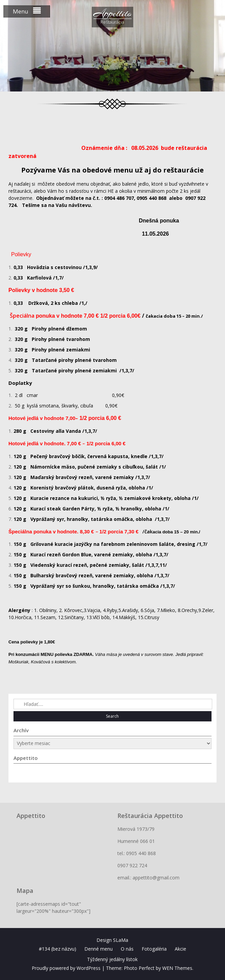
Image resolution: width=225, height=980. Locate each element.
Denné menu (99, 949)
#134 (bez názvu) (58, 949)
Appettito (112, 14)
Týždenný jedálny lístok (112, 959)
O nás (127, 949)
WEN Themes (177, 968)
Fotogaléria (154, 949)
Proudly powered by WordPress (66, 968)
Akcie (180, 949)
